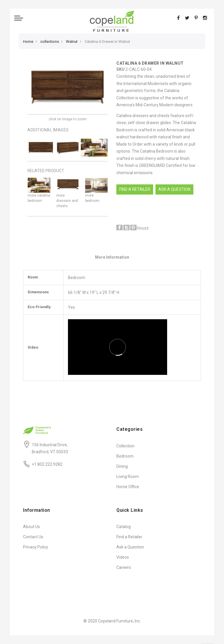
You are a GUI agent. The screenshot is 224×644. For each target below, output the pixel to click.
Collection (125, 446)
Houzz (143, 228)
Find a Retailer (135, 189)
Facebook (120, 227)
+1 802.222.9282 (47, 464)
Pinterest (133, 227)
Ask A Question (174, 189)
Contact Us (33, 537)
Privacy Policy (36, 547)
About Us (32, 527)
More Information (112, 257)
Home (28, 42)
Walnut (72, 42)
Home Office (128, 487)
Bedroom (125, 456)
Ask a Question (130, 547)
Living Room (128, 477)
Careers (124, 567)
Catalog (124, 527)
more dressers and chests (67, 201)
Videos (123, 557)
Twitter (126, 227)
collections (50, 42)
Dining (122, 466)
